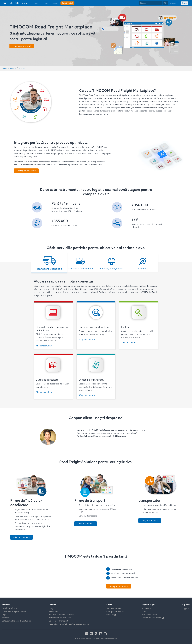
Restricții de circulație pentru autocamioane (69, 624)
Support (185, 608)
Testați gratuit (67, 3)
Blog (51, 608)
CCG (144, 612)
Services (6, 605)
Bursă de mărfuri (10, 608)
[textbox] (153, 3)
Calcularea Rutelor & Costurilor (16, 621)
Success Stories (114, 608)
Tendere (6, 618)
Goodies (111, 615)
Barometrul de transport (60, 618)
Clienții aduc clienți (115, 612)
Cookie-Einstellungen (153, 618)
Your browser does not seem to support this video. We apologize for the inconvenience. (64, 579)
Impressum (147, 608)
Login (184, 3)
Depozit (5, 615)
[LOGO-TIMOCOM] (11, 3)
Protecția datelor (149, 615)
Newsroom (54, 612)
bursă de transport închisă (14, 612)
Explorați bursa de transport (62, 615)
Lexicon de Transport (58, 621)
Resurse (53, 605)
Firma (109, 605)
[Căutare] (151, 3)
